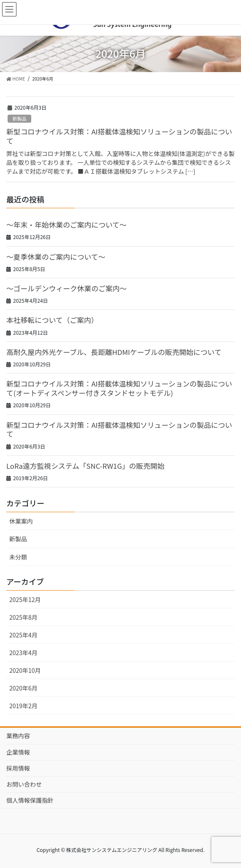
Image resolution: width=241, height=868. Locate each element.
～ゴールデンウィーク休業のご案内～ (66, 288)
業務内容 (18, 736)
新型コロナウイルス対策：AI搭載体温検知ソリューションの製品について (119, 136)
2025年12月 (25, 599)
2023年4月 (23, 653)
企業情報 (18, 752)
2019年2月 (23, 706)
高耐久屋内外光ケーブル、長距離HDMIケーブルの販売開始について (114, 352)
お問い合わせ (24, 784)
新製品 (19, 118)
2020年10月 (25, 670)
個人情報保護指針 (30, 800)
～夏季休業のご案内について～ (56, 257)
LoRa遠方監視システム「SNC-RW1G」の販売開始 (85, 466)
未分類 (18, 557)
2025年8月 (23, 617)
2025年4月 (23, 635)
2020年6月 (23, 688)
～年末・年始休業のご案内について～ (66, 225)
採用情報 (18, 768)
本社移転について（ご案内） (52, 320)
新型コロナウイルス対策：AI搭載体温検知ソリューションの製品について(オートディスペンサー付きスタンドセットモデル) (119, 388)
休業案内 (21, 521)
